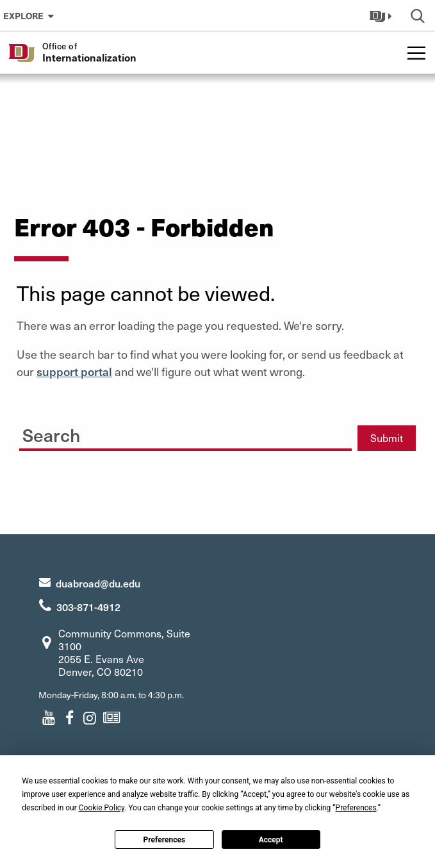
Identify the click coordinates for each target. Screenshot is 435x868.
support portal (74, 371)
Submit (387, 438)
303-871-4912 (88, 607)
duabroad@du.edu (98, 583)
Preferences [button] (356, 808)
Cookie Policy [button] (102, 808)
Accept (271, 840)
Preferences (165, 840)
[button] (382, 15)
